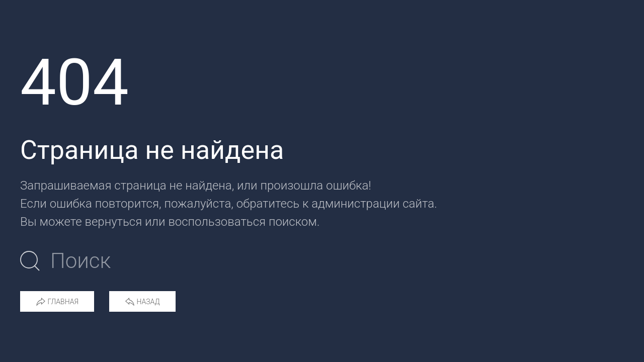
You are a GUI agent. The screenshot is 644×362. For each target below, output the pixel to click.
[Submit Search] (30, 261)
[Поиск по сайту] (170, 261)
